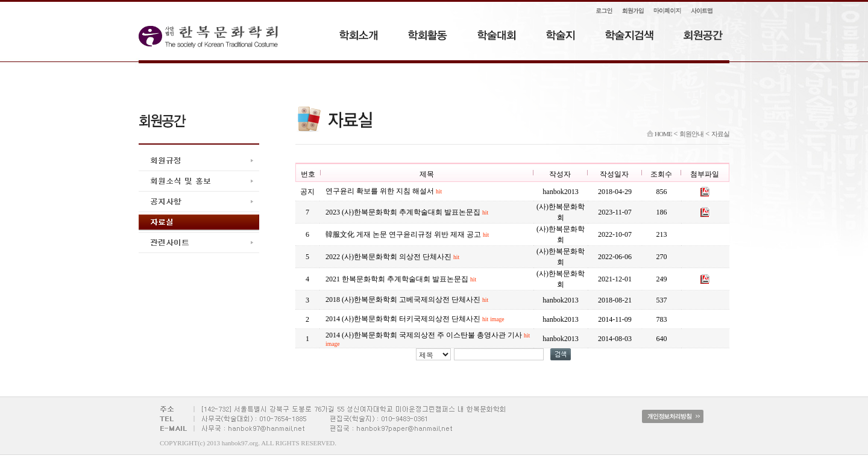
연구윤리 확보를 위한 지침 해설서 (384, 191)
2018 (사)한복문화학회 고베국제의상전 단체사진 (407, 299)
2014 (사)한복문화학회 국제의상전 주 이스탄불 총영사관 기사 (428, 339)
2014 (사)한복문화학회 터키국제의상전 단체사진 (415, 319)
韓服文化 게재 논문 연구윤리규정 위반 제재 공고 (407, 234)
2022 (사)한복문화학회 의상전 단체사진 (392, 257)
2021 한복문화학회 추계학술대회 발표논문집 (401, 279)
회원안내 (691, 134)
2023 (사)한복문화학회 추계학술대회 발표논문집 (407, 212)
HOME (659, 134)
